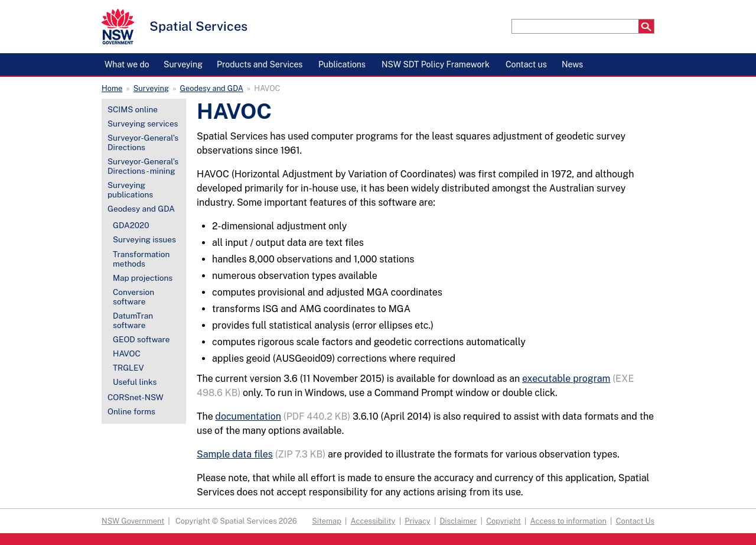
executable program (566, 379)
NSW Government (133, 521)
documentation (248, 416)
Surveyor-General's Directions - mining (143, 166)
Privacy (417, 521)
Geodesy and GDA (212, 88)
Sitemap (327, 521)
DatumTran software (133, 320)
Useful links (135, 382)
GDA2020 (131, 225)
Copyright (504, 521)
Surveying (151, 88)
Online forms (131, 411)
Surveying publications (130, 190)
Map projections (143, 278)
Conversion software (133, 297)
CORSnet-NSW (136, 397)
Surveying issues (144, 239)
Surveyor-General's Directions (143, 142)
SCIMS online (133, 109)
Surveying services (143, 124)
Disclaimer (458, 521)
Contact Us (635, 521)
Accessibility (373, 521)
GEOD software (141, 339)
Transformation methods (141, 259)
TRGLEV (128, 368)
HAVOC (127, 353)
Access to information (568, 521)
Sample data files (235, 454)
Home (112, 88)
